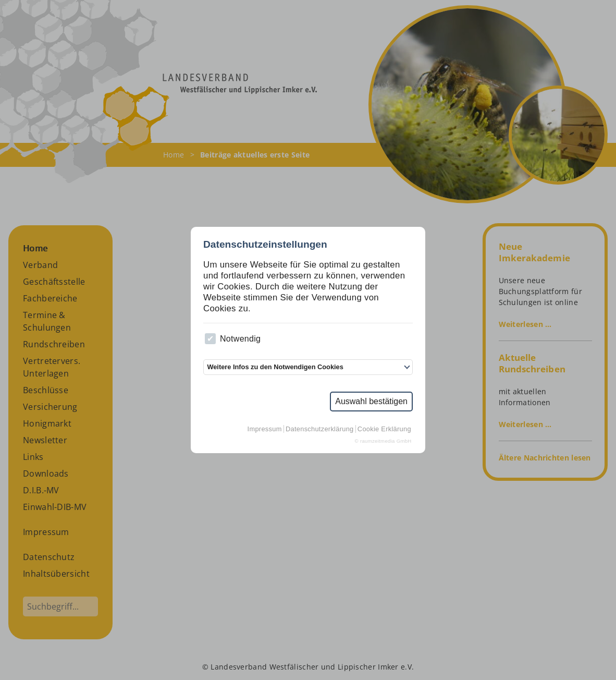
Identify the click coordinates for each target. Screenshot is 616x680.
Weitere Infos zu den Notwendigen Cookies (275, 367)
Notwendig (233, 339)
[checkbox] (210, 339)
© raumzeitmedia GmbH (383, 441)
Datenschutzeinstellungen (265, 244)
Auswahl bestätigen (371, 401)
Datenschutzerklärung (319, 429)
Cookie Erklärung (384, 429)
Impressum (265, 429)
